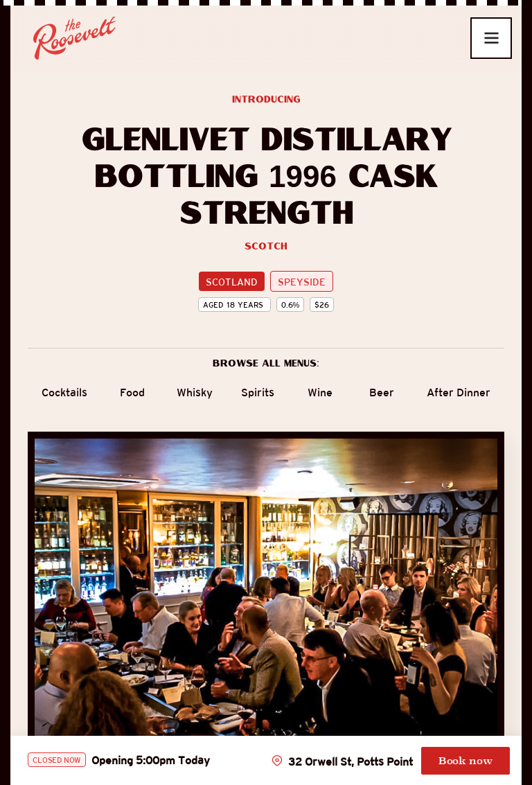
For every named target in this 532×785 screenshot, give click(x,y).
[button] (491, 38)
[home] (69, 38)
